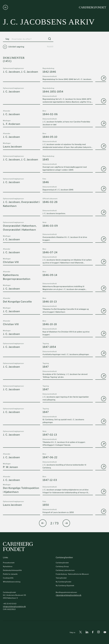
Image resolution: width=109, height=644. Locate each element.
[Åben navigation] (5, 7)
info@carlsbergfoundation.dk (14, 606)
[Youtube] (105, 632)
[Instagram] (99, 632)
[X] (80, 632)
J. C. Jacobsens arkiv (49, 22)
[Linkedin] (87, 632)
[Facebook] (93, 632)
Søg (7, 39)
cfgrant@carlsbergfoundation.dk (69, 595)
